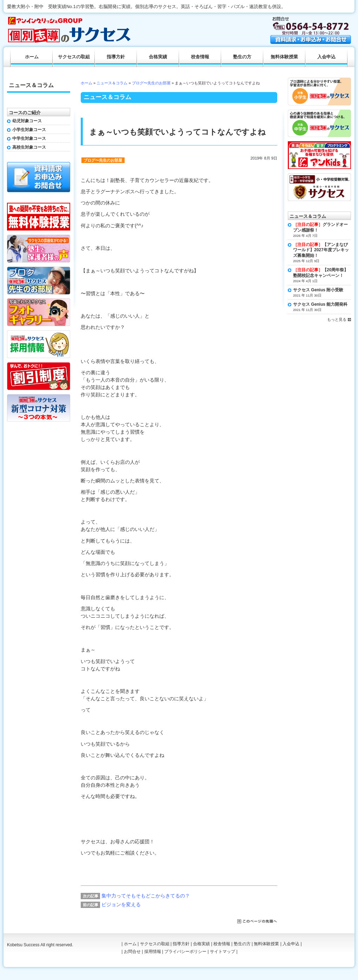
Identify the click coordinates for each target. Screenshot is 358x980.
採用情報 (153, 952)
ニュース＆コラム (112, 83)
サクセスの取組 (74, 57)
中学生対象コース (29, 138)
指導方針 (116, 57)
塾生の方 (242, 57)
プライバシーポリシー (185, 952)
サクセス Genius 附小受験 (318, 290)
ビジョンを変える (121, 904)
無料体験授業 (284, 57)
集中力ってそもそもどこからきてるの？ (146, 896)
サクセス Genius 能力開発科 (320, 304)
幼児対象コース (27, 121)
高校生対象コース (29, 147)
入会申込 (326, 57)
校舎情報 (200, 57)
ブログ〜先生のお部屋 (151, 83)
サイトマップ (223, 952)
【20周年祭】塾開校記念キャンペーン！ (321, 273)
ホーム (87, 83)
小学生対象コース (29, 130)
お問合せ (132, 952)
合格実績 (158, 57)
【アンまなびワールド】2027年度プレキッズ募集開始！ (321, 250)
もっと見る (337, 319)
